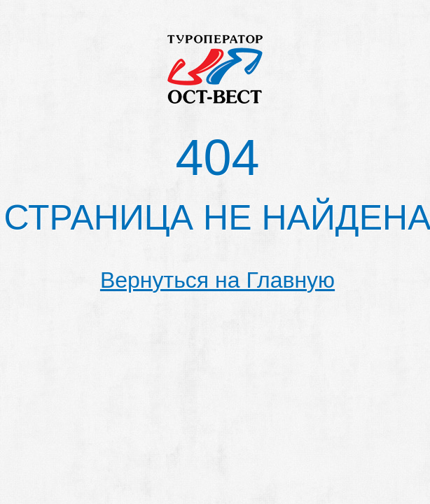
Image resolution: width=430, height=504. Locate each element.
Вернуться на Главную (217, 280)
